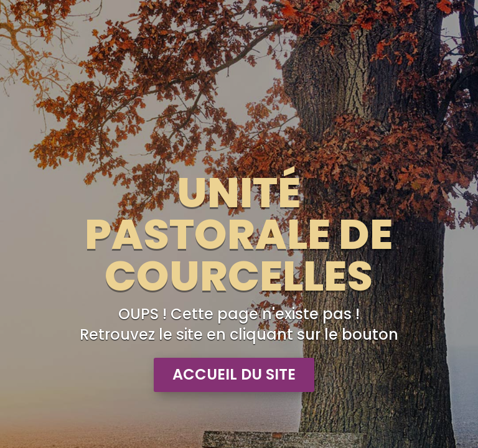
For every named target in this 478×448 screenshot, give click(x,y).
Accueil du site (234, 374)
